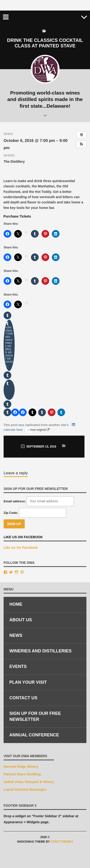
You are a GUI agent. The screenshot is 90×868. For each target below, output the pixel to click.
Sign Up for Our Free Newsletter (35, 716)
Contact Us (23, 698)
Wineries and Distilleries (40, 651)
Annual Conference (34, 735)
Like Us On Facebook (23, 537)
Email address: (15, 501)
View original (31, 430)
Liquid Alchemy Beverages (25, 790)
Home (16, 604)
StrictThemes (62, 842)
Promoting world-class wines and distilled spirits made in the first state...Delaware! (45, 99)
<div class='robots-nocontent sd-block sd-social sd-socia (9, 347)
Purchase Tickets (17, 216)
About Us (21, 620)
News (16, 635)
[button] (81, 144)
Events (18, 666)
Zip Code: (11, 513)
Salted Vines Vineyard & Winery (29, 782)
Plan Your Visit (28, 682)
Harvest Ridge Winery (21, 767)
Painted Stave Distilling (22, 774)
